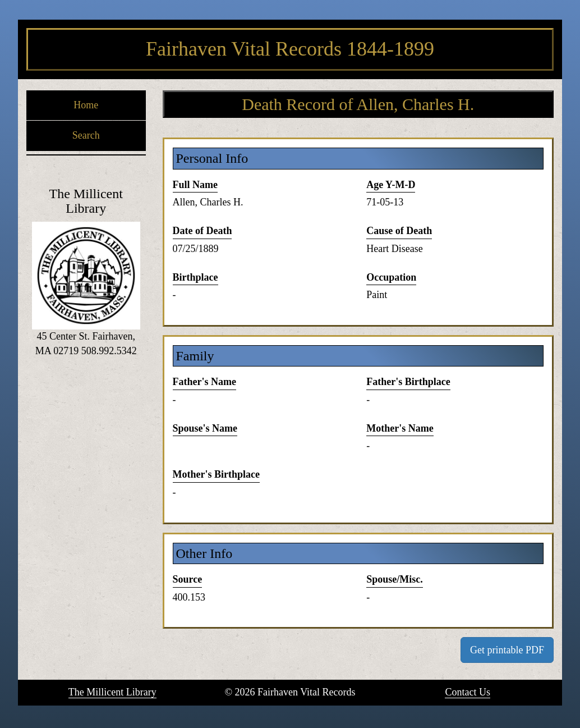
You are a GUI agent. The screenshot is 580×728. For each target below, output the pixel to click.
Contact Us (468, 692)
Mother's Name (400, 428)
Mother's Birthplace (216, 474)
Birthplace (195, 277)
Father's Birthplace (408, 382)
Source (188, 579)
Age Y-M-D (391, 185)
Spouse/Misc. (395, 579)
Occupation (391, 277)
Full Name (195, 185)
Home (86, 105)
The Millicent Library (112, 692)
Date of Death (202, 231)
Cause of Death (399, 231)
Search (86, 135)
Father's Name (204, 382)
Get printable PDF (507, 650)
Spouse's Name (205, 428)
